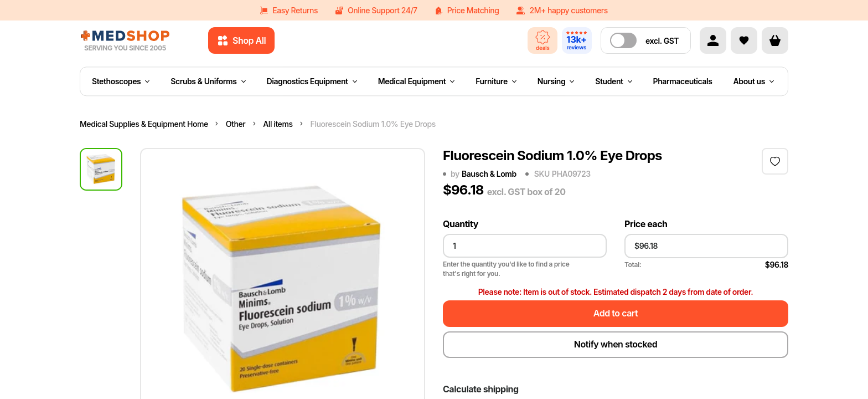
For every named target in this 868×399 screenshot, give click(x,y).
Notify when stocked (616, 344)
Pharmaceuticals (683, 81)
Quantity (461, 224)
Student (613, 81)
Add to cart (616, 313)
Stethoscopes (121, 81)
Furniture (496, 81)
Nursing (556, 81)
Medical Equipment (417, 81)
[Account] (713, 40)
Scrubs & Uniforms (208, 81)
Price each (646, 224)
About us (754, 81)
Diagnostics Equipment (312, 81)
